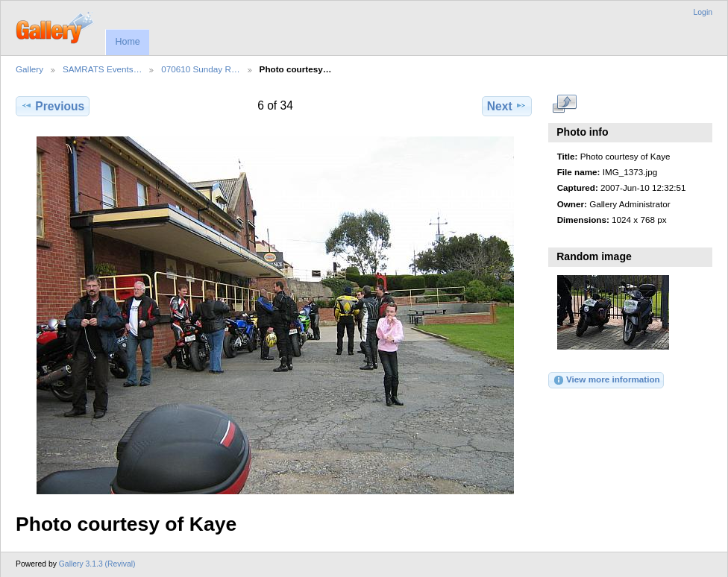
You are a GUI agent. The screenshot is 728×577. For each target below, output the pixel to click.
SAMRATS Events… (102, 69)
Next (507, 106)
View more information (606, 380)
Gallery (29, 69)
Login (703, 12)
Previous (53, 106)
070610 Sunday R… (200, 69)
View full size (565, 104)
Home (127, 42)
